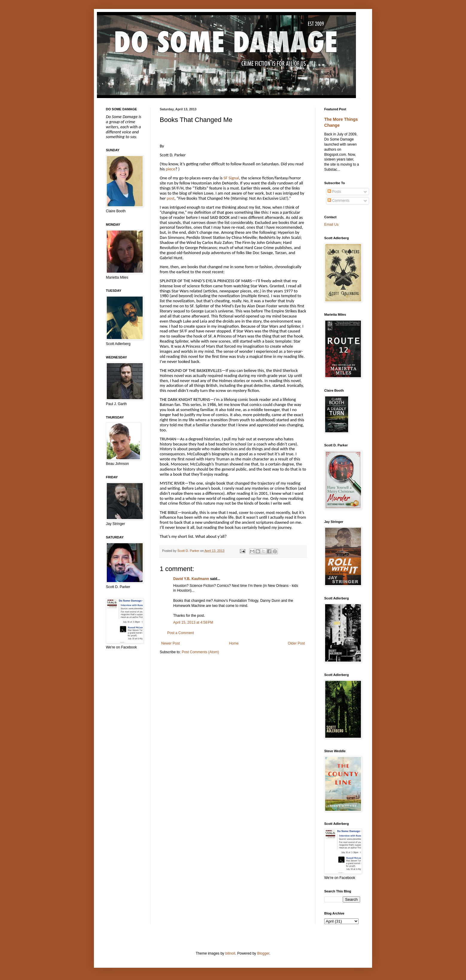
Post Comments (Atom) (200, 652)
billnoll (230, 953)
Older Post (296, 643)
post (170, 198)
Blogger (263, 953)
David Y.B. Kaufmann (191, 579)
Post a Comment (181, 633)
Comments (338, 201)
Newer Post (170, 643)
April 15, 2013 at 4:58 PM (193, 622)
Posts (334, 192)
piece (170, 169)
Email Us (331, 225)
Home (234, 643)
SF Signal (231, 178)
